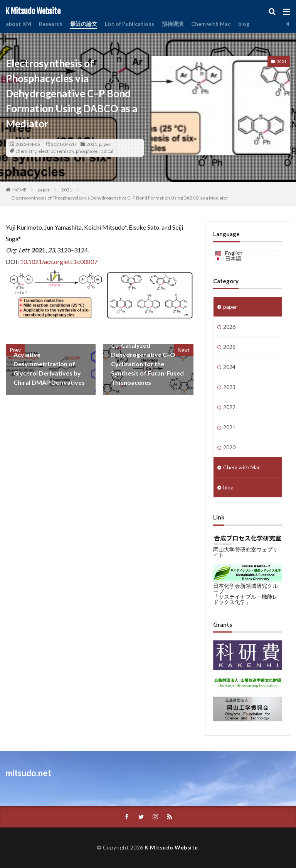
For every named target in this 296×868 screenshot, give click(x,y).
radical (106, 151)
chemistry (26, 151)
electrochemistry (56, 151)
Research (51, 24)
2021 (92, 144)
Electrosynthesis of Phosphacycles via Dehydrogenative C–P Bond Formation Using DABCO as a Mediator (120, 198)
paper (105, 144)
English (234, 253)
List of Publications (129, 24)
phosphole (87, 151)
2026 (229, 327)
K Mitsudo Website (33, 12)
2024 (229, 367)
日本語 (233, 258)
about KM (18, 24)
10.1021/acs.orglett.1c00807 (59, 261)
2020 (229, 447)
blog (244, 24)
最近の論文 (84, 24)
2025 (229, 347)
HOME (19, 190)
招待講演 (173, 24)
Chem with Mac (211, 24)
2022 (229, 407)
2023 (229, 387)
